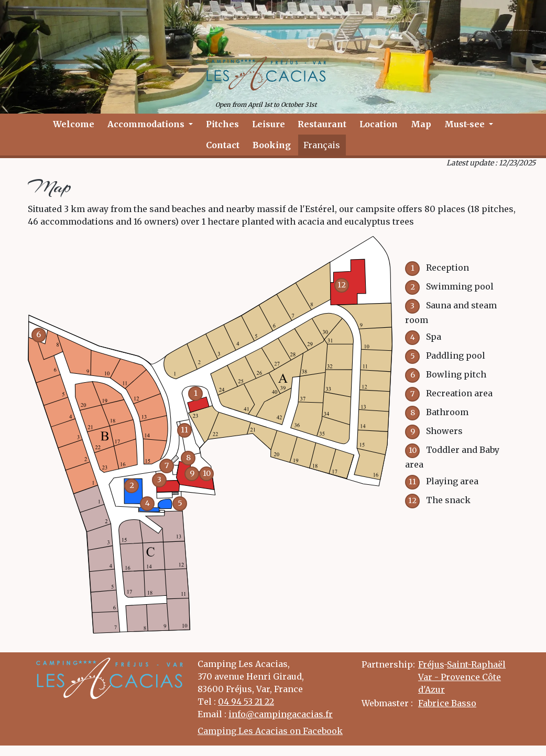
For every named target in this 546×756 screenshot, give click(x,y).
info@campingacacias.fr (281, 714)
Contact (223, 145)
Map (421, 124)
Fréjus (431, 664)
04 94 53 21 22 (246, 702)
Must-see (466, 124)
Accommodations (147, 124)
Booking (272, 145)
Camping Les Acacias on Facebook (270, 731)
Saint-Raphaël (476, 664)
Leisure (269, 124)
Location (379, 124)
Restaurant (322, 124)
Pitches (222, 124)
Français (322, 145)
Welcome (74, 124)
